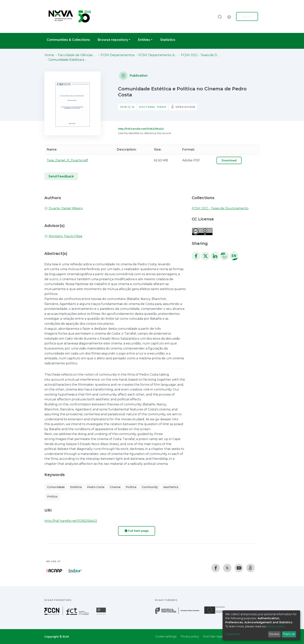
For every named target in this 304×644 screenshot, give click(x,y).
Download (229, 160)
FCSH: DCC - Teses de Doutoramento (200, 55)
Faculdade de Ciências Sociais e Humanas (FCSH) (77, 55)
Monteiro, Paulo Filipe (66, 236)
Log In (246, 16)
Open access (185, 107)
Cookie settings (166, 636)
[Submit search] (220, 17)
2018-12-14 (127, 107)
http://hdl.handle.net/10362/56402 (141, 129)
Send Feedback (61, 176)
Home (49, 55)
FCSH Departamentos (118, 55)
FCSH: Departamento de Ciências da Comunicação (158, 55)
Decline (274, 634)
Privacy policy (190, 636)
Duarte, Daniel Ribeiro (66, 208)
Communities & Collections (68, 40)
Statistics (168, 40)
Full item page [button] (137, 531)
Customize (233, 634)
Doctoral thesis (153, 107)
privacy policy (276, 626)
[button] (230, 16)
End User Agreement (218, 636)
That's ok (289, 634)
